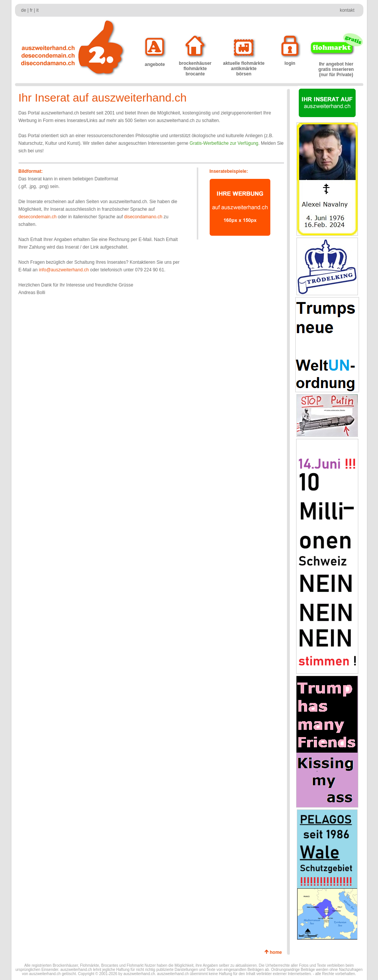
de (24, 10)
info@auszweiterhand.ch (64, 270)
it (38, 10)
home (277, 952)
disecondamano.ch (143, 217)
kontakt (347, 10)
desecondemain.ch (38, 217)
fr (31, 10)
